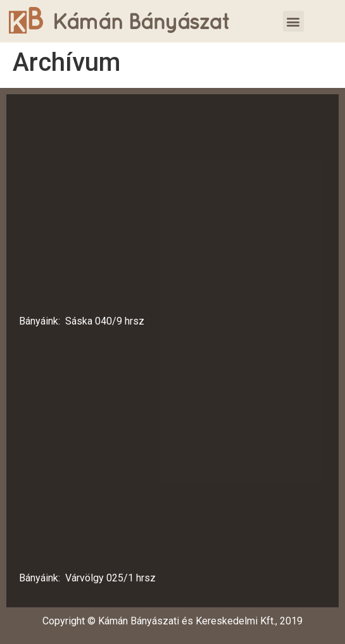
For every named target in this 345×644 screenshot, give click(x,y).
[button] (293, 21)
